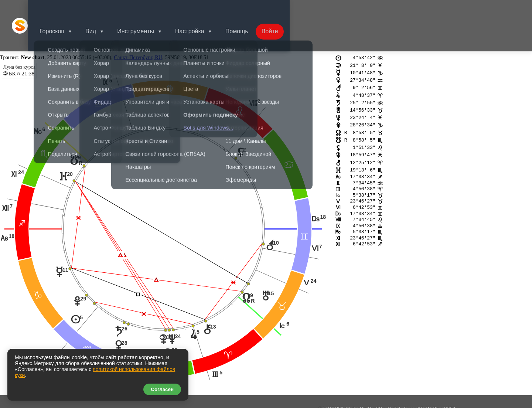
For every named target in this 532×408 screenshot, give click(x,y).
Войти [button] (286, 9)
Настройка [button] (203, 9)
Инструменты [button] (147, 9)
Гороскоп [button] (61, 9)
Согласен (162, 389)
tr (15, 345)
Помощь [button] (252, 9)
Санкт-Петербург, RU (138, 24)
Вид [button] (101, 9)
